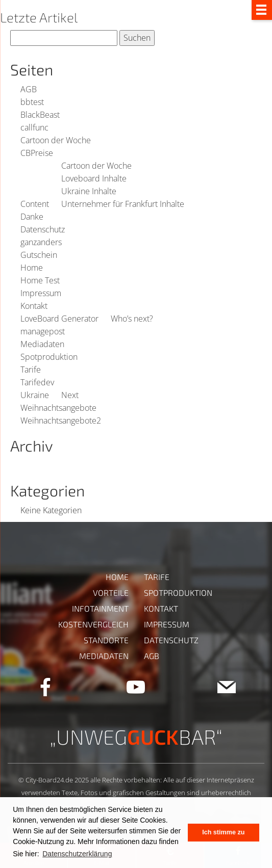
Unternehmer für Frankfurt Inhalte (123, 204)
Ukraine (35, 395)
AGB (29, 89)
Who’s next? (132, 319)
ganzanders (41, 242)
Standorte (106, 640)
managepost (43, 331)
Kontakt (34, 306)
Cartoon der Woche (56, 140)
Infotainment (100, 608)
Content (35, 204)
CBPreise (37, 153)
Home (32, 268)
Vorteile (111, 593)
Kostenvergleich (93, 624)
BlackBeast (40, 115)
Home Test (40, 280)
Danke (32, 217)
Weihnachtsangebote (58, 408)
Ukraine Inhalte (89, 191)
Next (70, 395)
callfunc (34, 127)
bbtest (32, 102)
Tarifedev (37, 382)
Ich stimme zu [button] (223, 832)
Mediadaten (42, 344)
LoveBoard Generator (59, 319)
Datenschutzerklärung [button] (77, 854)
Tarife (31, 370)
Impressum (41, 293)
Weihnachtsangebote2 (61, 420)
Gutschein (39, 255)
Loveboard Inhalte (94, 178)
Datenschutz (43, 229)
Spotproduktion (49, 357)
